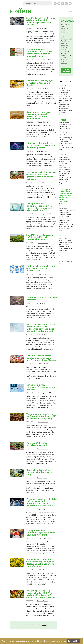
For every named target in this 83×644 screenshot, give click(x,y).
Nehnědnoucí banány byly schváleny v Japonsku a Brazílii (40, 83)
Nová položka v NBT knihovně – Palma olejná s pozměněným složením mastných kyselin (39, 53)
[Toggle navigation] (71, 12)
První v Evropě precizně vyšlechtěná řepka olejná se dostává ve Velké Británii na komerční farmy (40, 563)
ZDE (68, 55)
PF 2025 (63, 120)
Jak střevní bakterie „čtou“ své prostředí (41, 299)
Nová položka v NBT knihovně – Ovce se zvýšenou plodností (41, 387)
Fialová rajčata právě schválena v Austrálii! (37, 444)
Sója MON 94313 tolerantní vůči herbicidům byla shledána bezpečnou (40, 237)
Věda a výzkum (42, 28)
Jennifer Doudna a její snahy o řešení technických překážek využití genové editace (41, 21)
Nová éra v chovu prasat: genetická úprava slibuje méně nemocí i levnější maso (41, 358)
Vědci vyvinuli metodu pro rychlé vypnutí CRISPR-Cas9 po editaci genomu (41, 146)
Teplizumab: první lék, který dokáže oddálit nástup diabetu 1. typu (41, 269)
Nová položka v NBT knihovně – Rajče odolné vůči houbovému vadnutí (41, 533)
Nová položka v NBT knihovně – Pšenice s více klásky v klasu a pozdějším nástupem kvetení (40, 207)
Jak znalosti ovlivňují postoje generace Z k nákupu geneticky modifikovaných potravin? (41, 176)
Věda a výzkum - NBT (45, 59)
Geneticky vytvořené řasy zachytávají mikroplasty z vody (39, 472)
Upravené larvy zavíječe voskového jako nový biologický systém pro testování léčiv (38, 115)
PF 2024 (63, 155)
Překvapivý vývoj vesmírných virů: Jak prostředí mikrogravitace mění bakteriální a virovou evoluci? (41, 502)
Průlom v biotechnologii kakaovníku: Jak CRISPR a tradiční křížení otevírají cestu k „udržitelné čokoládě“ (41, 594)
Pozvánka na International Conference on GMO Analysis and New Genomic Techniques (66, 195)
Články (45, 625)
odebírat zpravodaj (66, 70)
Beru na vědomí (74, 641)
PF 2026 (63, 86)
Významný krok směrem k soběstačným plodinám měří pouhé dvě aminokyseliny (41, 416)
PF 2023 (63, 236)
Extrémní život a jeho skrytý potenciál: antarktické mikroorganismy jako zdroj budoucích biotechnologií (41, 328)
